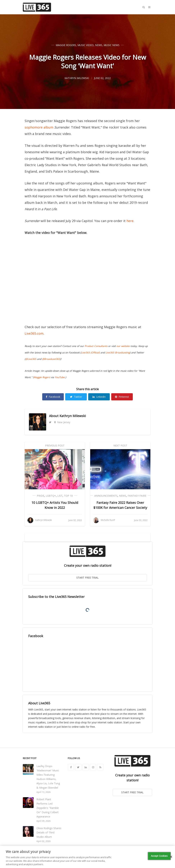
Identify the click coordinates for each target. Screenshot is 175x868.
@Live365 (31, 359)
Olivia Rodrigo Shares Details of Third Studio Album (49, 832)
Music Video (86, 45)
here (130, 221)
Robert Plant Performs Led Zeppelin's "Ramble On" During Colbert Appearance (48, 808)
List (60, 496)
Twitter (76, 397)
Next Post (120, 445)
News (99, 45)
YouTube (60, 377)
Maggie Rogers (66, 45)
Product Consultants (96, 346)
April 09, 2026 (43, 821)
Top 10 (68, 496)
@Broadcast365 (51, 359)
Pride (41, 496)
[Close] (171, 857)
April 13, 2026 (43, 792)
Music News (112, 45)
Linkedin (99, 397)
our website (123, 346)
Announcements (106, 496)
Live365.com (34, 333)
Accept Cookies (159, 856)
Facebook (53, 397)
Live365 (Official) (90, 353)
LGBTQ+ (51, 496)
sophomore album (39, 127)
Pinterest (122, 397)
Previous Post (55, 445)
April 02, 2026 (43, 841)
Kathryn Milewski (73, 416)
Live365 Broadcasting (118, 353)
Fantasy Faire (137, 496)
